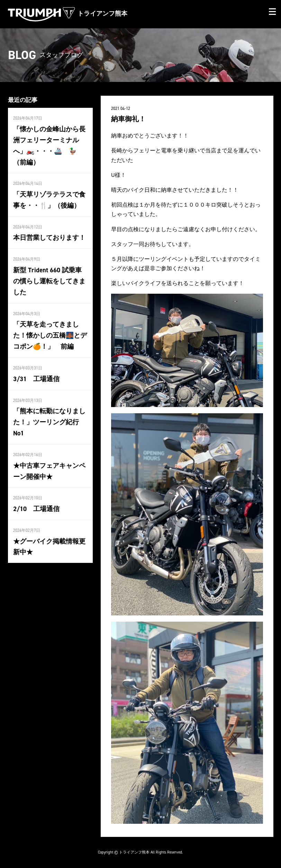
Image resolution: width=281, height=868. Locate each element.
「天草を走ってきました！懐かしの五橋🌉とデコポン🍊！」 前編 (48, 330)
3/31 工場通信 (35, 372)
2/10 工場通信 (35, 489)
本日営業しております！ (47, 235)
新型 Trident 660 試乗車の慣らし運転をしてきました (49, 277)
